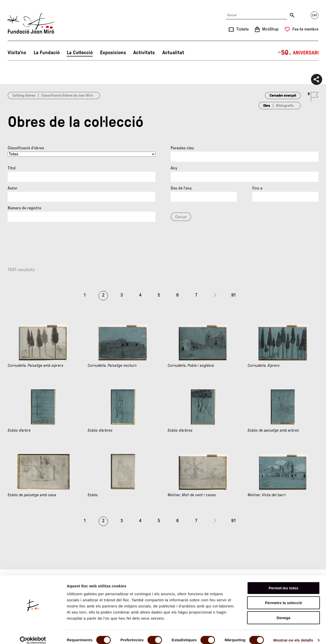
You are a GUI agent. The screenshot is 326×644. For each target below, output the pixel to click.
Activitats (144, 53)
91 (233, 295)
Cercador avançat (283, 96)
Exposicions (113, 53)
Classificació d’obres (26, 148)
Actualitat (173, 53)
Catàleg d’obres (24, 96)
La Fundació (47, 53)
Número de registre (24, 208)
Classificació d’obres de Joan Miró (67, 96)
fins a (257, 188)
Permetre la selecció (283, 597)
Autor (12, 188)
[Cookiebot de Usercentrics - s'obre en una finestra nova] (33, 634)
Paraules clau (182, 148)
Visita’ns (17, 53)
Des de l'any (181, 188)
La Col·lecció (80, 53)
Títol (12, 168)
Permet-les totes (284, 582)
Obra (267, 106)
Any (174, 168)
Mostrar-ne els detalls (293, 634)
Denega (283, 612)
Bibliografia (285, 106)
